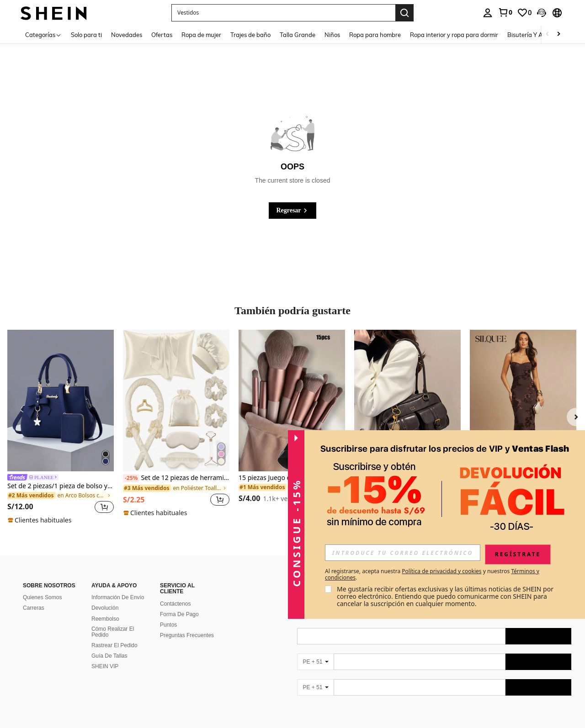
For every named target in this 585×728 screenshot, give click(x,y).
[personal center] (488, 13)
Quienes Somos (42, 597)
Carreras (34, 608)
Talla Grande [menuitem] (298, 35)
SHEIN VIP (105, 666)
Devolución (105, 608)
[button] (283, 13)
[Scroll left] (548, 34)
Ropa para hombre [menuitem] (375, 35)
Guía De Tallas (109, 656)
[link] (505, 12)
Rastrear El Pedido (114, 645)
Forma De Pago (179, 614)
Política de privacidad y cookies (441, 571)
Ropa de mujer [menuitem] (201, 35)
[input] (403, 553)
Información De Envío (118, 597)
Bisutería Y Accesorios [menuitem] (537, 35)
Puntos (168, 625)
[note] (41, 520)
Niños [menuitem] (332, 35)
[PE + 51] (315, 662)
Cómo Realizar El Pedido (113, 632)
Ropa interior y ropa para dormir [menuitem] (454, 35)
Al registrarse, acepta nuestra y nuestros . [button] (432, 575)
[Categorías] (43, 34)
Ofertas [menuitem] (162, 35)
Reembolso (105, 619)
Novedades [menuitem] (127, 35)
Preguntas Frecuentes (187, 635)
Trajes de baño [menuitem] (250, 35)
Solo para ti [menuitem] (86, 35)
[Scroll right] (558, 34)
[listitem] (61, 427)
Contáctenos (175, 604)
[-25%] (131, 478)
